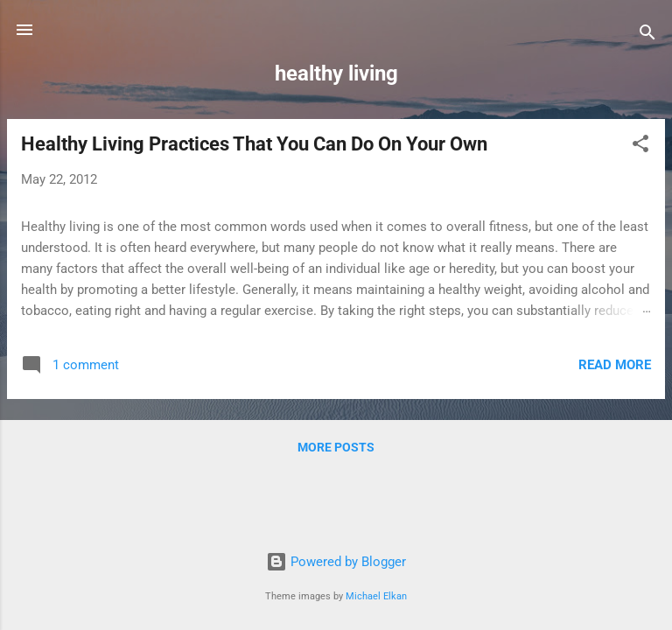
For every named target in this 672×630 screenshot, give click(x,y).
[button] (640, 147)
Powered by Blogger (336, 562)
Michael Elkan (376, 596)
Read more (615, 365)
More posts (336, 447)
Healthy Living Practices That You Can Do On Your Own (254, 144)
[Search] (647, 35)
